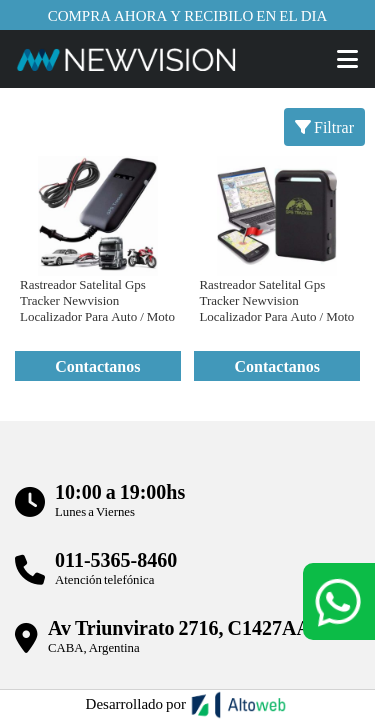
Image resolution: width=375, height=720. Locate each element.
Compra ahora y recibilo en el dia (188, 15)
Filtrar (324, 126)
